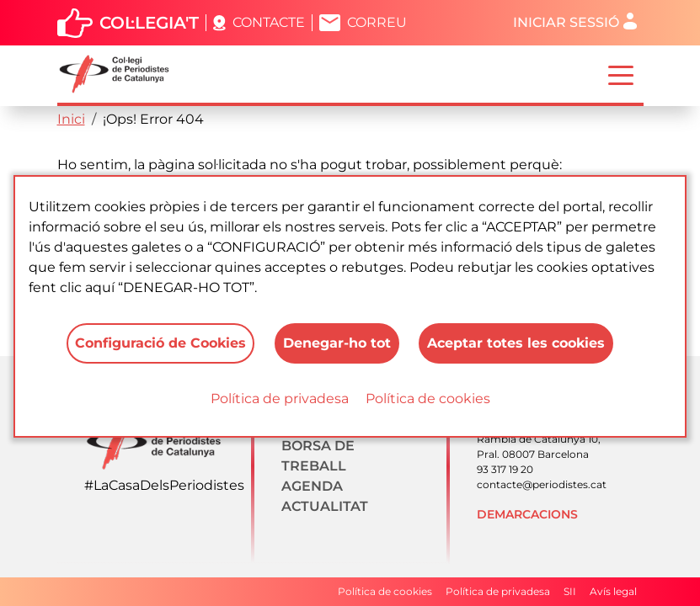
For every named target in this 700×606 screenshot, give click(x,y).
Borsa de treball (318, 456)
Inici (71, 119)
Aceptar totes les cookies (517, 343)
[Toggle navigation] (621, 74)
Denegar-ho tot (337, 343)
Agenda (312, 486)
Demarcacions (527, 514)
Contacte (269, 22)
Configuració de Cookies (160, 343)
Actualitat (325, 506)
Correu (377, 22)
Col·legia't (149, 23)
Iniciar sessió (566, 22)
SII (570, 591)
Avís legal (613, 591)
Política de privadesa (280, 399)
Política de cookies (428, 399)
